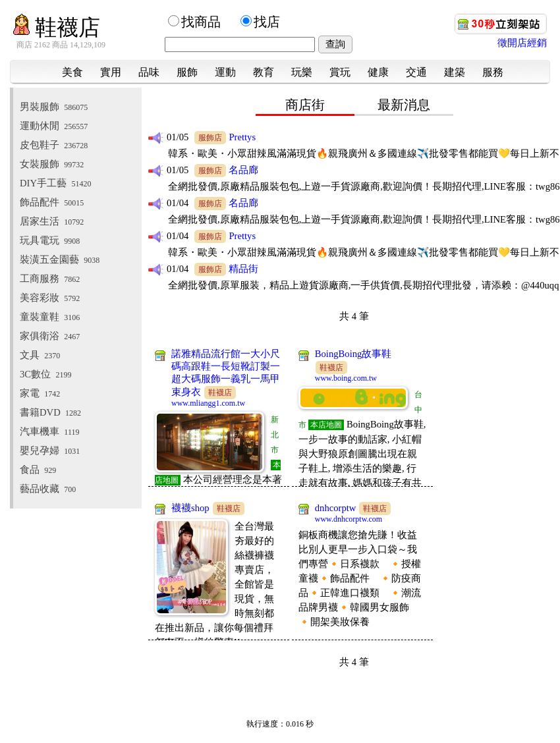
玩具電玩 (50, 240)
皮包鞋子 (54, 145)
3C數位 (45, 374)
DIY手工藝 (55, 183)
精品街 (243, 269)
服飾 (187, 72)
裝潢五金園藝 (60, 260)
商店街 (305, 105)
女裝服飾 (52, 164)
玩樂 (302, 72)
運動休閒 (54, 126)
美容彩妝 (50, 298)
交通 (416, 72)
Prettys (242, 137)
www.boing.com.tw (346, 378)
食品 (38, 470)
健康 (378, 72)
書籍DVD (50, 412)
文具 (40, 355)
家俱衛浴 (50, 336)
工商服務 (50, 279)
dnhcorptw (336, 508)
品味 (149, 72)
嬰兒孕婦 (50, 451)
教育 (264, 72)
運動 (225, 72)
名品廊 (243, 170)
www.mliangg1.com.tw (208, 403)
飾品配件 (52, 202)
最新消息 (404, 105)
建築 (455, 72)
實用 (111, 72)
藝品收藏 (48, 489)
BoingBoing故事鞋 (353, 354)
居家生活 (52, 221)
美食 (72, 72)
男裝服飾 (54, 107)
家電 (40, 393)
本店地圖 (326, 425)
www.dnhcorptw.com (349, 519)
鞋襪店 (57, 27)
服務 (493, 72)
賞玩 (340, 72)
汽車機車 (49, 431)
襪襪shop (190, 508)
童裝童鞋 (50, 317)
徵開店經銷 (522, 43)
